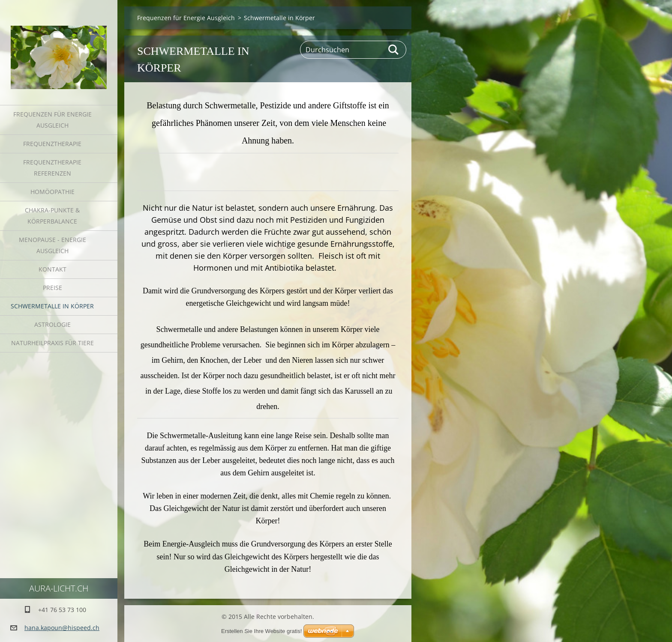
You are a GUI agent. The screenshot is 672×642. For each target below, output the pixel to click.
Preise (52, 288)
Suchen (394, 50)
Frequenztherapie (52, 144)
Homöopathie (52, 192)
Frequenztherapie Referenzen (52, 168)
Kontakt (52, 269)
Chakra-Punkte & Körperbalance (52, 216)
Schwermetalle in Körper (52, 306)
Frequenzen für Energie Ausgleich (52, 120)
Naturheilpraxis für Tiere (52, 343)
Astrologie (52, 324)
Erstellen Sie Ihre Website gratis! (261, 631)
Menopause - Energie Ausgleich (52, 245)
